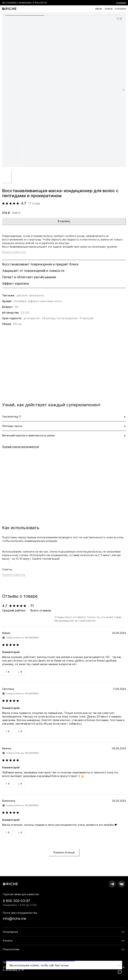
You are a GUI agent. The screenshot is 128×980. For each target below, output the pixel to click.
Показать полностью (14, 252)
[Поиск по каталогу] (109, 9)
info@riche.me (15, 919)
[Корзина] (121, 9)
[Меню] (99, 9)
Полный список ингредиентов (21, 447)
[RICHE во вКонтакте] (122, 884)
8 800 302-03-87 (17, 901)
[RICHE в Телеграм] (112, 884)
